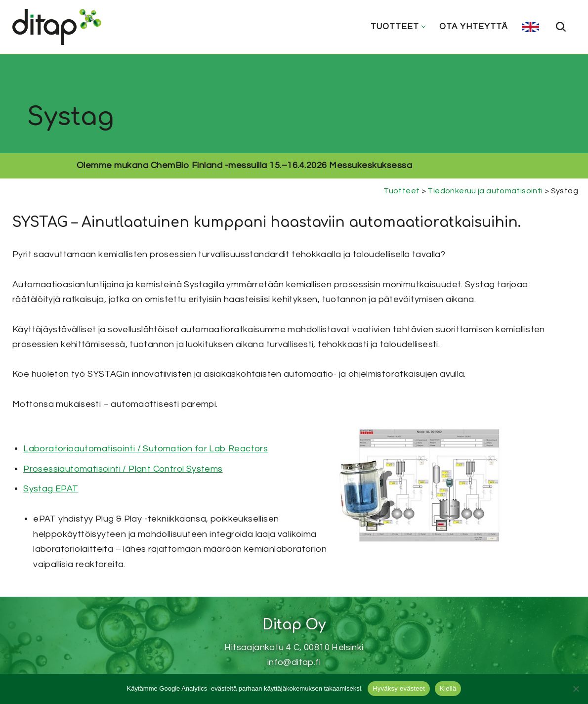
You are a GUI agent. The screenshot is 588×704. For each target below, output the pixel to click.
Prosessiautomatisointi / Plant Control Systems (122, 469)
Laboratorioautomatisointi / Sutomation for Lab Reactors (145, 450)
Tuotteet (401, 191)
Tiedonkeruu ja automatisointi (485, 191)
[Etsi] (561, 27)
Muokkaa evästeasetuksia (294, 663)
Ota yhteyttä (474, 27)
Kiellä (448, 688)
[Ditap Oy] (59, 27)
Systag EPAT (50, 490)
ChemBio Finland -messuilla (258, 165)
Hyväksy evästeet (399, 688)
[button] (423, 27)
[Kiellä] (576, 689)
